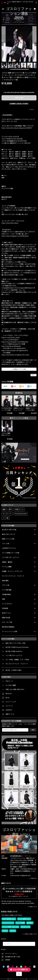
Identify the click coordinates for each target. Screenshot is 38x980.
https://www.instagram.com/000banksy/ (15, 236)
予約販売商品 (6, 594)
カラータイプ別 (7, 622)
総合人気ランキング (9, 534)
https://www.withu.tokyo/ (10, 223)
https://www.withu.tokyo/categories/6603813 (17, 128)
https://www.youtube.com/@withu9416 (15, 351)
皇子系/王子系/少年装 (9, 530)
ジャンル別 (6, 544)
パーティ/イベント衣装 (10, 632)
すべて (6, 386)
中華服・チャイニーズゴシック (12, 571)
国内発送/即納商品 (8, 627)
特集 (3, 599)
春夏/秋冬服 (6, 618)
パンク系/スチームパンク (10, 557)
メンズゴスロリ (7, 604)
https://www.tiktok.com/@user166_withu (15, 355)
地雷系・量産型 (7, 562)
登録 (33, 730)
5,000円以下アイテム (9, 548)
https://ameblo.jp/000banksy (11, 346)
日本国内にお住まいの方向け (19, 104)
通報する (33, 375)
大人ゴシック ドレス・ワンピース (13, 576)
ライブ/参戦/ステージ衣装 (11, 553)
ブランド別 (6, 585)
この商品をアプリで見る (19, 369)
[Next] (35, 44)
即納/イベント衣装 (8, 539)
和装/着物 (5, 581)
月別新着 (5, 608)
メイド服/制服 (7, 590)
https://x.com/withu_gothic (11, 338)
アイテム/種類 (7, 567)
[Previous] (3, 44)
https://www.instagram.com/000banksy (15, 342)
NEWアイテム (6, 613)
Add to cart (19, 98)
